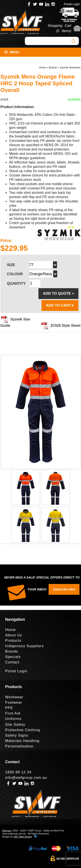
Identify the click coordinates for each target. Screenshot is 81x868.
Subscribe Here (64, 589)
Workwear (14, 697)
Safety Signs (17, 735)
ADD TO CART (60, 305)
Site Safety (15, 725)
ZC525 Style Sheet (61, 326)
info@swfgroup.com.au (26, 778)
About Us (14, 635)
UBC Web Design (23, 837)
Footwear (14, 702)
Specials (13, 657)
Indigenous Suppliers (25, 646)
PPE (9, 708)
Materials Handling (22, 741)
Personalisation (19, 746)
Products (13, 641)
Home (43, 68)
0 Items (64, 31)
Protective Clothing (23, 730)
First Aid (13, 713)
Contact (12, 662)
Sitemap (6, 831)
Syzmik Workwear (70, 68)
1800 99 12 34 (18, 772)
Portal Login (72, 4)
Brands (53, 68)
